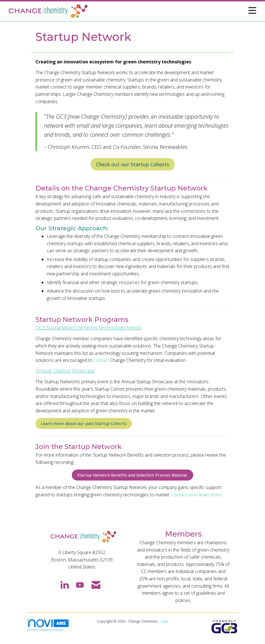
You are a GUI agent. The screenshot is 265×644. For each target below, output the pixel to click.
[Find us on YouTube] (80, 585)
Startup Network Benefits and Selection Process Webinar (132, 475)
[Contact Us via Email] (96, 585)
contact (101, 360)
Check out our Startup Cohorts (133, 164)
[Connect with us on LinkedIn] (64, 585)
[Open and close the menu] (174, 10)
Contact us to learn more (196, 495)
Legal (164, 621)
